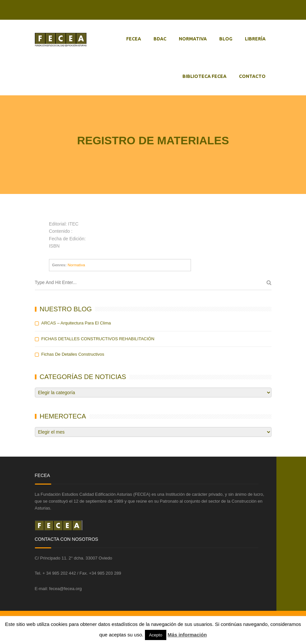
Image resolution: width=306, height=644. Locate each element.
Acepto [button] (155, 635)
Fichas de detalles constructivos (73, 354)
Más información (187, 635)
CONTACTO (252, 76)
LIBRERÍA (255, 39)
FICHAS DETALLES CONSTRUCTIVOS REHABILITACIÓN (98, 339)
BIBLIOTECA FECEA (204, 76)
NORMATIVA (193, 39)
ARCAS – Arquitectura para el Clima (76, 323)
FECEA (134, 39)
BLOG (226, 39)
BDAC (160, 39)
